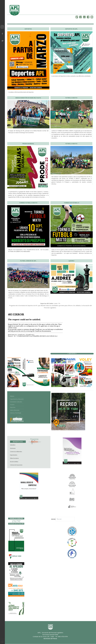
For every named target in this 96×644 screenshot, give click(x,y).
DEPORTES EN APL (71, 29)
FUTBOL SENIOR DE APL (28, 261)
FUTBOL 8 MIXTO (71, 98)
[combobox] (65, 519)
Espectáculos (14, 455)
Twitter (2, 40)
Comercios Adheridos (16, 452)
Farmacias (13, 448)
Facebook (2, 34)
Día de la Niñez (14, 462)
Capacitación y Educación (17, 399)
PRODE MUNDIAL (28, 144)
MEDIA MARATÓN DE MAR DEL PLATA (28, 98)
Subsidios (13, 445)
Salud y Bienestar (15, 410)
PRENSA (12, 396)
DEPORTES (28, 29)
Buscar (53, 519)
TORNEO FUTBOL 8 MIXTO (28, 203)
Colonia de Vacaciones (16, 465)
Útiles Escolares (14, 458)
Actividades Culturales (16, 402)
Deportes (13, 407)
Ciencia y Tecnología (16, 413)
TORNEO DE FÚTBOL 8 (71, 203)
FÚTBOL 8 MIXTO (71, 144)
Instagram (2, 27)
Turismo (12, 405)
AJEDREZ (71, 261)
